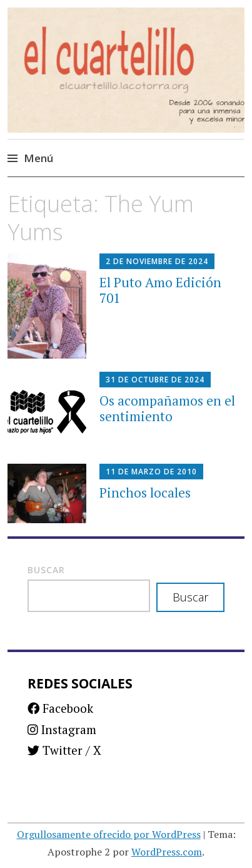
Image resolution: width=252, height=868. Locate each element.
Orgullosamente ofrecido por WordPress (109, 834)
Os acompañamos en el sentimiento (167, 408)
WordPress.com (167, 852)
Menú (38, 158)
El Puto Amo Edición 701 (160, 290)
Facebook (60, 708)
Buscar (46, 570)
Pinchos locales (145, 493)
